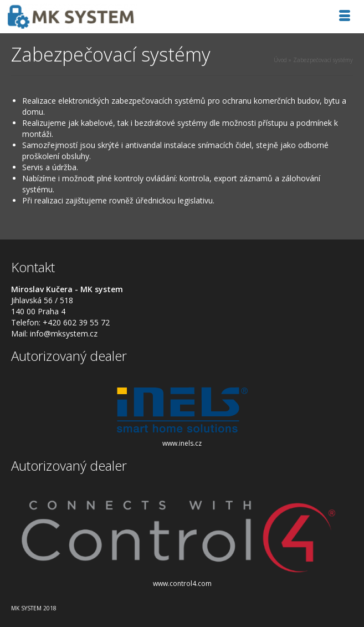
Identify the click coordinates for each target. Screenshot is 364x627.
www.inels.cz (182, 443)
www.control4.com (182, 583)
